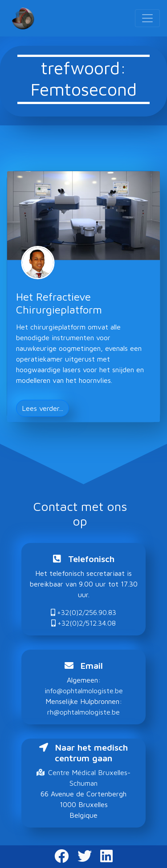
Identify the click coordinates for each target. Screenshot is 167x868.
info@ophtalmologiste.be (84, 691)
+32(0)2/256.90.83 (83, 612)
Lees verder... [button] (43, 408)
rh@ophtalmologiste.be (83, 712)
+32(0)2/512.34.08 (83, 623)
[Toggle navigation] (147, 18)
